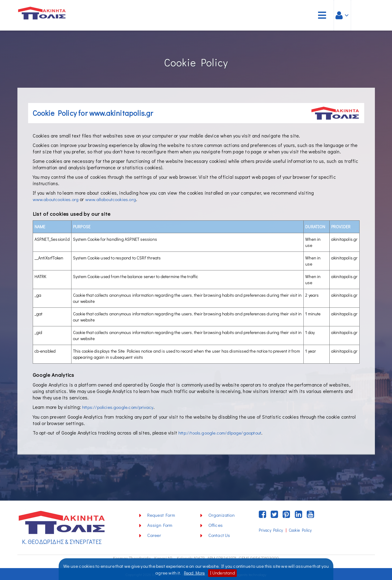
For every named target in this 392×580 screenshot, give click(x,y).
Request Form (161, 514)
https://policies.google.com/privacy (120, 407)
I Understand (223, 573)
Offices (216, 524)
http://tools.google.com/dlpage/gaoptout (223, 432)
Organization (222, 514)
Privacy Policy (271, 530)
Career (154, 534)
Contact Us (219, 534)
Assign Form (160, 524)
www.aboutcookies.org (57, 199)
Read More (194, 573)
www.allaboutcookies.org (115, 199)
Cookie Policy (300, 530)
